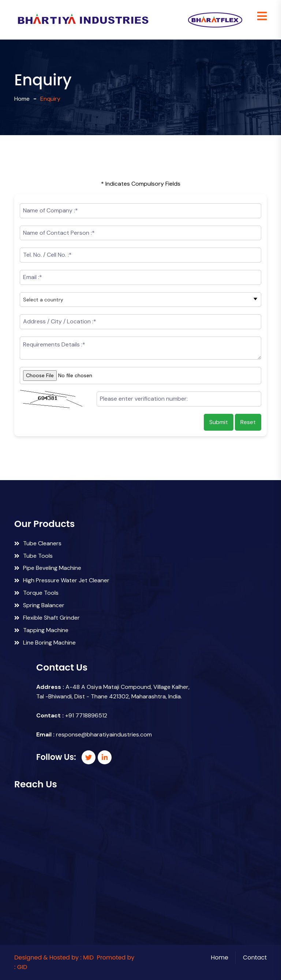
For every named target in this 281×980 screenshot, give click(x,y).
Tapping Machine (41, 630)
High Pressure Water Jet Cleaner (62, 580)
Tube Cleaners (38, 543)
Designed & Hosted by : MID (54, 957)
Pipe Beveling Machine (48, 568)
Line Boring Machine (45, 643)
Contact (255, 957)
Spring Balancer (39, 605)
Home (22, 99)
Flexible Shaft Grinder (47, 618)
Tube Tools (33, 556)
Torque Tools (36, 593)
